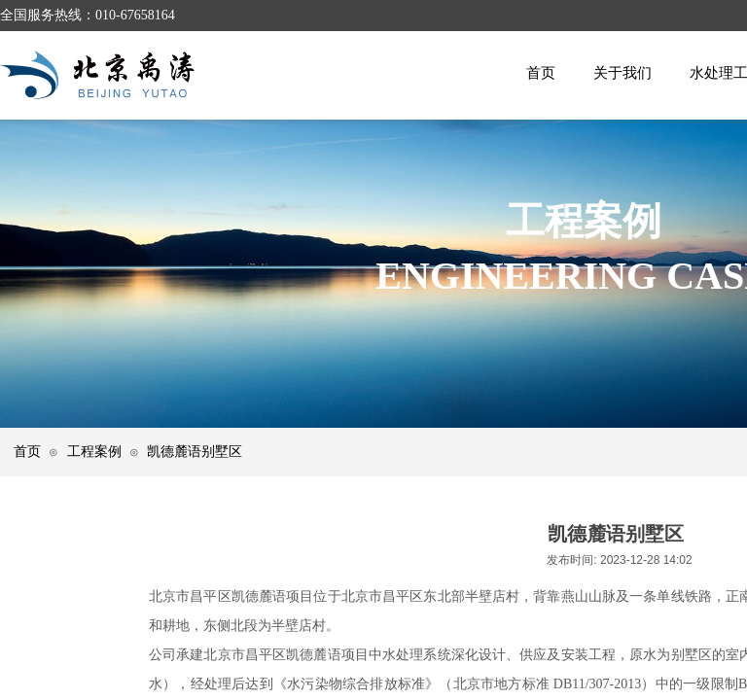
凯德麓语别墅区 (195, 451)
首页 (541, 72)
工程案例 (94, 451)
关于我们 (622, 72)
